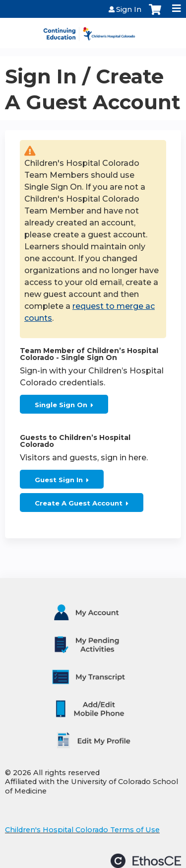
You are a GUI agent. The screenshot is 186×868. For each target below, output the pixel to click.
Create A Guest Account (79, 503)
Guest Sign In (59, 480)
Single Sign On (61, 405)
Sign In (129, 9)
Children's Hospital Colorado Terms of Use (82, 830)
